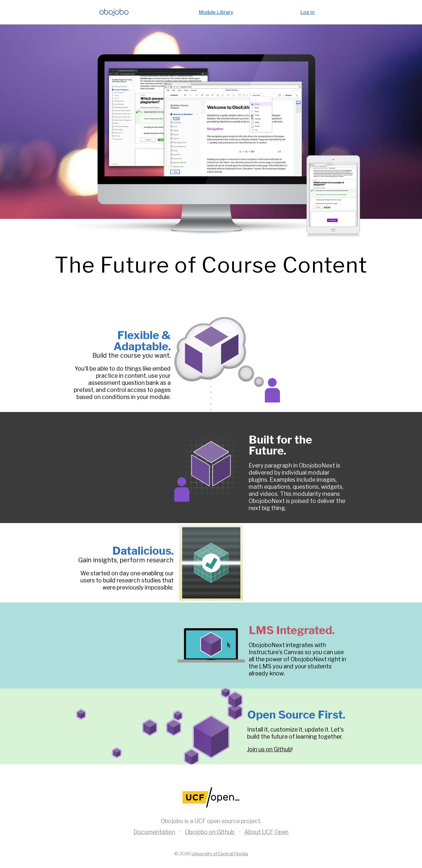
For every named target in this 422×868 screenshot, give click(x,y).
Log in (307, 12)
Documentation (154, 832)
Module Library (216, 12)
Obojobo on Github (210, 832)
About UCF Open (266, 832)
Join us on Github (269, 749)
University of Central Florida (220, 854)
